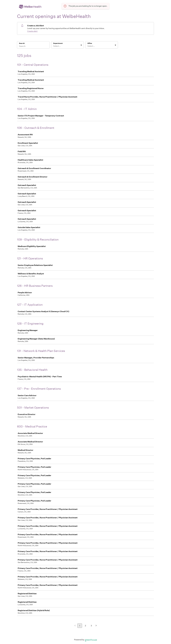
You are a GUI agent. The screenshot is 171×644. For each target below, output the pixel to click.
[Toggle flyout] (81, 45)
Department (58, 43)
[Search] (33, 46)
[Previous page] (75, 626)
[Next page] (96, 626)
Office (90, 43)
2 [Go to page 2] (85, 626)
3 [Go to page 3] (91, 626)
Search (22, 43)
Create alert (32, 31)
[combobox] (53, 46)
